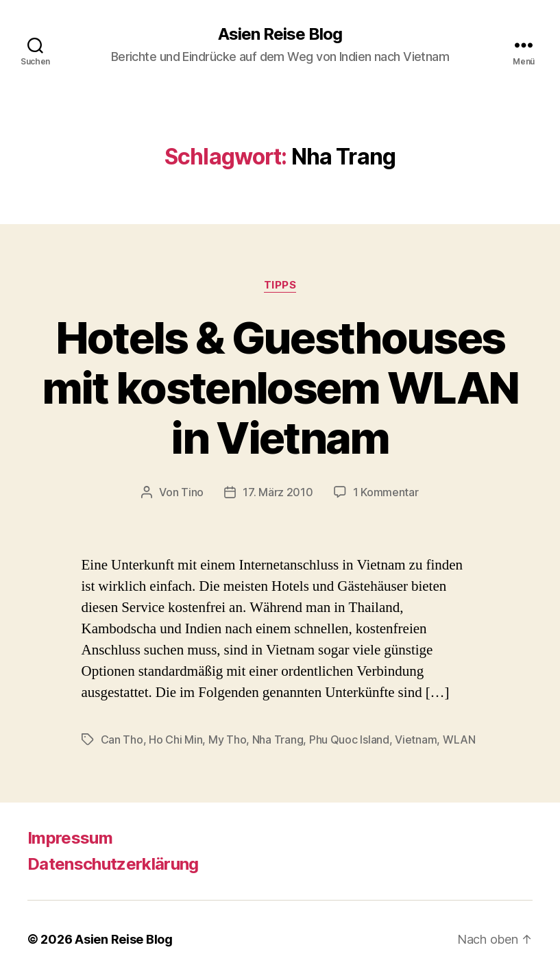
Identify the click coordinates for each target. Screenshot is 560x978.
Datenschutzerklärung (113, 864)
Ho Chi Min (175, 739)
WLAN (459, 739)
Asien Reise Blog (280, 34)
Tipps (280, 285)
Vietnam (416, 739)
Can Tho (122, 739)
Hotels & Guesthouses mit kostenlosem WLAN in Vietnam (280, 388)
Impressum (70, 838)
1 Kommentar (386, 492)
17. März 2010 (278, 492)
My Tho (227, 739)
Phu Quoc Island (349, 739)
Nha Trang (278, 739)
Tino (192, 492)
